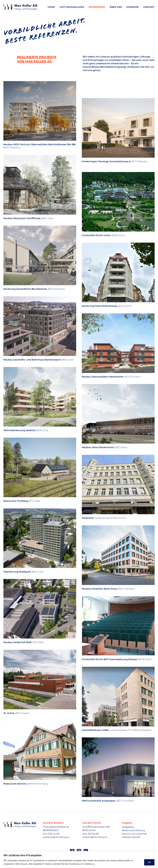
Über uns (116, 7)
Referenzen (97, 7)
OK (149, 862)
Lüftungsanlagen (72, 7)
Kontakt (149, 7)
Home (51, 7)
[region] (79, 860)
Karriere (133, 7)
